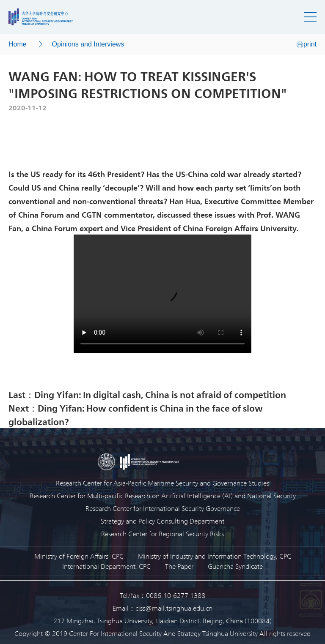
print (307, 44)
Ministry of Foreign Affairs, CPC (79, 556)
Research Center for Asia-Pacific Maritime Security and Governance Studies (162, 483)
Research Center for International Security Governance (163, 508)
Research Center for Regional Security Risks (162, 533)
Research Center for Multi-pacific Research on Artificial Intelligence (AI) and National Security (163, 495)
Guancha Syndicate (235, 566)
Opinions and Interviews (88, 44)
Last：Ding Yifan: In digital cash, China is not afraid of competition (147, 394)
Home (18, 44)
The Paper (179, 566)
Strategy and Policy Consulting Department (162, 521)
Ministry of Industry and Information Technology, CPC (215, 556)
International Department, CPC (106, 566)
